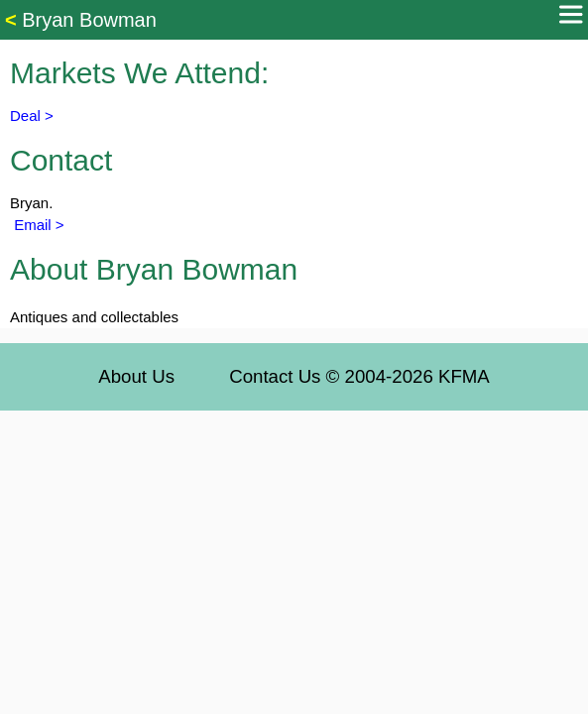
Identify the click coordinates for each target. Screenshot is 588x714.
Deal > (32, 116)
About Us (136, 376)
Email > (37, 225)
